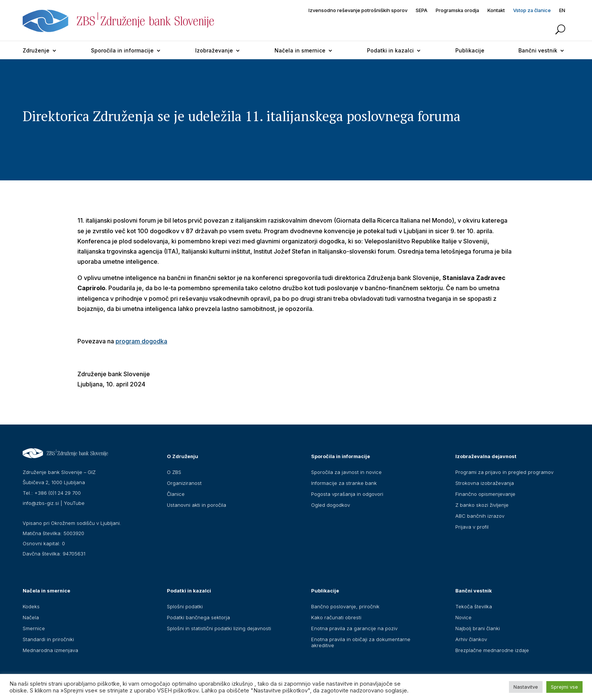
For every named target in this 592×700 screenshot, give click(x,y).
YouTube (74, 503)
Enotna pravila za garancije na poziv (354, 628)
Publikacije (470, 50)
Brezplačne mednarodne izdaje (492, 650)
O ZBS (174, 472)
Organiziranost (184, 483)
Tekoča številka (474, 606)
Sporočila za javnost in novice (346, 472)
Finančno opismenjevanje (485, 494)
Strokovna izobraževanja (485, 483)
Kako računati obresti (336, 617)
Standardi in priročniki (48, 639)
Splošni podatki (185, 606)
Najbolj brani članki (478, 628)
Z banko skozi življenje (482, 505)
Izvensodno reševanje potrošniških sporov (358, 10)
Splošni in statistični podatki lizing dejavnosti (219, 628)
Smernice (34, 628)
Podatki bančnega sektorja (198, 617)
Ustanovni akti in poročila (197, 505)
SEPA (422, 10)
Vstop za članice (532, 10)
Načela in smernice (300, 50)
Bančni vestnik (538, 50)
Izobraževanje (214, 50)
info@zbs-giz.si (41, 503)
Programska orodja (457, 10)
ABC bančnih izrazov (480, 516)
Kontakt (496, 10)
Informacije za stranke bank (344, 483)
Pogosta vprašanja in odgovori (347, 494)
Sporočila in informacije (122, 50)
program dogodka (141, 341)
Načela (31, 617)
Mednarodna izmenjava (50, 650)
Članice (176, 494)
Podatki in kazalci (390, 50)
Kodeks (31, 606)
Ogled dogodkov (331, 505)
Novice (463, 617)
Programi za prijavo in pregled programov (504, 472)
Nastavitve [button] (526, 687)
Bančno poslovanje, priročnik (345, 606)
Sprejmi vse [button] (564, 687)
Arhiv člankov (471, 639)
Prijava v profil (472, 527)
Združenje (36, 50)
